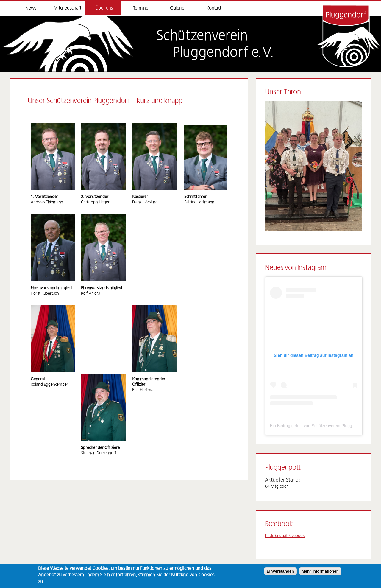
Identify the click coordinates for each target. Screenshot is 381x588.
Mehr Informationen (320, 571)
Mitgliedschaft (67, 8)
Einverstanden (280, 571)
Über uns (104, 8)
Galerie (177, 8)
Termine (141, 8)
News (31, 8)
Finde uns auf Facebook (285, 536)
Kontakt (214, 8)
